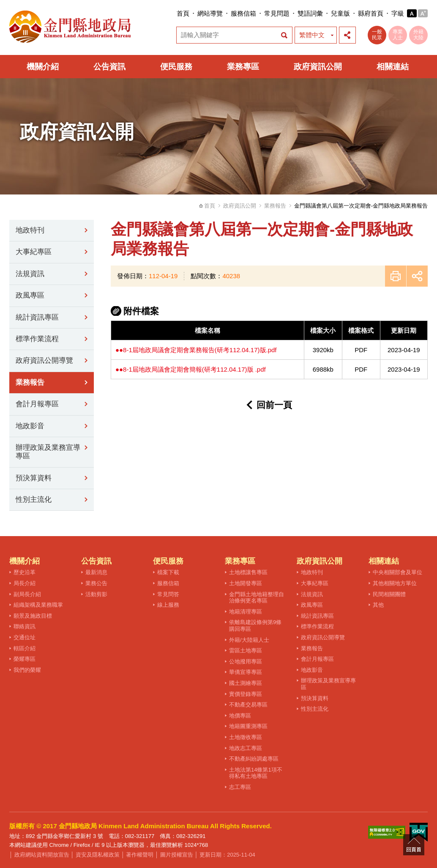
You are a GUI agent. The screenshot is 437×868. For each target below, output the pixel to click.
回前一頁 (274, 405)
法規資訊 (30, 274)
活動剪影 (96, 594)
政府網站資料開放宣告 (42, 855)
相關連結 (393, 67)
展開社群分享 (347, 35)
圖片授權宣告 (177, 855)
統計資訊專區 (37, 317)
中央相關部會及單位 (397, 572)
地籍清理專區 (246, 612)
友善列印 (396, 276)
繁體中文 (312, 35)
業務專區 (243, 67)
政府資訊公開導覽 (44, 360)
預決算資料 (34, 478)
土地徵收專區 (246, 737)
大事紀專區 (34, 252)
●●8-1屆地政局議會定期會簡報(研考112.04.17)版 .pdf (191, 369)
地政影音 (30, 426)
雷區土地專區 (246, 650)
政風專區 (30, 295)
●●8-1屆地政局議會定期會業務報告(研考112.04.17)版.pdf (196, 350)
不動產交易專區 (248, 705)
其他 (378, 605)
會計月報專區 (37, 404)
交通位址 (25, 637)
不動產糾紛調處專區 (254, 759)
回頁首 (414, 845)
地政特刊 (30, 230)
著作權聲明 (140, 855)
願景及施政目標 (33, 616)
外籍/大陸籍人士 (249, 640)
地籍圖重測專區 (248, 726)
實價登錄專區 (246, 694)
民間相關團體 (389, 594)
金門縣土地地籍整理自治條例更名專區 (257, 598)
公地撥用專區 (246, 661)
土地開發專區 (246, 583)
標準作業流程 (37, 339)
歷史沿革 (25, 572)
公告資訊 (109, 67)
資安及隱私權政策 (98, 855)
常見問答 (168, 594)
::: (174, 13)
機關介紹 (43, 67)
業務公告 (96, 583)
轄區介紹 (25, 648)
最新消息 (96, 572)
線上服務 (168, 605)
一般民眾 (377, 35)
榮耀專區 (25, 659)
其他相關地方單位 (395, 583)
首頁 (183, 13)
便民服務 (176, 67)
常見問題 (277, 13)
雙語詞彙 (310, 13)
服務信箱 (243, 13)
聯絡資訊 (25, 626)
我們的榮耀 (27, 670)
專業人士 (398, 35)
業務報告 (275, 206)
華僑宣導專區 (246, 672)
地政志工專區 (246, 748)
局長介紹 (25, 583)
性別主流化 (34, 500)
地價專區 (240, 716)
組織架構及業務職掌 (38, 605)
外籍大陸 (418, 35)
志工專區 (240, 787)
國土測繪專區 (246, 683)
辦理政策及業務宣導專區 (48, 452)
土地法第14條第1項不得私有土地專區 (256, 773)
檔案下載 (168, 572)
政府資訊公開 (318, 67)
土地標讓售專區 (248, 572)
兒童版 (340, 13)
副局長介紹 (27, 594)
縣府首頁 (371, 13)
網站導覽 (210, 13)
